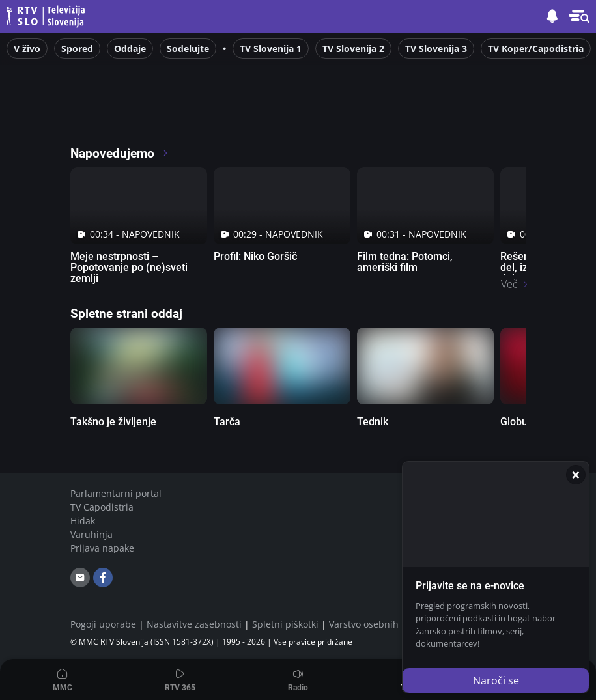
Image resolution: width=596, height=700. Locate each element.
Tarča (227, 422)
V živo (27, 49)
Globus (517, 422)
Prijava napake (102, 548)
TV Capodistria (102, 507)
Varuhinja (92, 534)
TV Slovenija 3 (436, 49)
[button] (579, 16)
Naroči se (496, 680)
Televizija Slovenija (48, 17)
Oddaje (130, 49)
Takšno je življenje (113, 422)
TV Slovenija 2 (353, 49)
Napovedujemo (120, 153)
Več (509, 284)
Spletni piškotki (285, 624)
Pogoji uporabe (103, 624)
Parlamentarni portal (116, 493)
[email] (80, 578)
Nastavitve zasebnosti (194, 624)
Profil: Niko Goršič (255, 256)
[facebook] (103, 578)
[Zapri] (576, 475)
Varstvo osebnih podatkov (385, 624)
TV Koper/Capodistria (536, 49)
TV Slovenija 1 (271, 49)
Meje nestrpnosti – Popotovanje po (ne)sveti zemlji (129, 267)
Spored (77, 49)
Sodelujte (188, 49)
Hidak (83, 521)
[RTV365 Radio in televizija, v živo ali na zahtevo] (189, 117)
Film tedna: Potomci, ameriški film (405, 262)
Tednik (373, 422)
